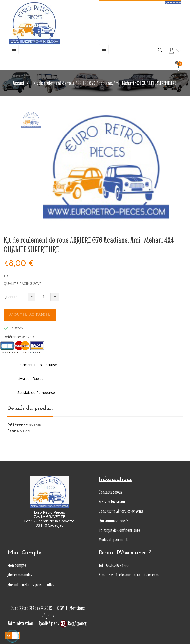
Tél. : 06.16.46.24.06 (114, 565)
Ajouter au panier (30, 315)
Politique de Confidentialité (119, 530)
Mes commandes (20, 575)
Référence (18, 425)
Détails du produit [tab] (30, 408)
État (12, 431)
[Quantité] (43, 297)
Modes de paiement (113, 540)
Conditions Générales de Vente (121, 511)
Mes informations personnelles (31, 584)
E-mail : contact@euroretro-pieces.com (129, 575)
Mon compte (17, 565)
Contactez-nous (110, 492)
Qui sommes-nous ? (114, 521)
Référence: (12, 337)
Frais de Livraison (112, 501)
